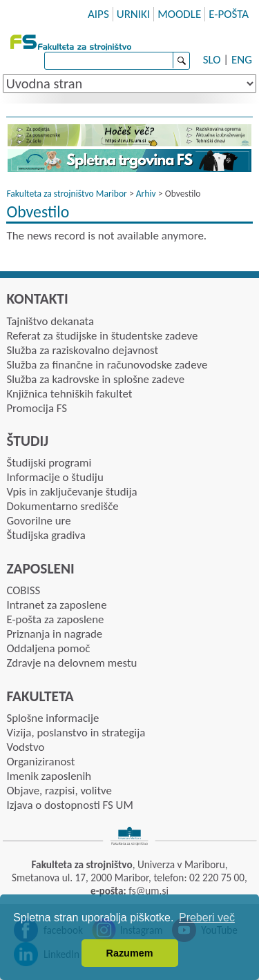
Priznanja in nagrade (54, 634)
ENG (242, 60)
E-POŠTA (229, 14)
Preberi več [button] (207, 918)
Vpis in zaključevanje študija (71, 492)
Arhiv (146, 194)
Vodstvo (25, 747)
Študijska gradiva (46, 535)
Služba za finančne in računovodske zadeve (107, 365)
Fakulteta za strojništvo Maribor (66, 194)
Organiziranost (40, 762)
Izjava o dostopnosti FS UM (69, 805)
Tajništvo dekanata (50, 321)
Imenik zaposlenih (49, 776)
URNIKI (134, 14)
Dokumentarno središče (62, 506)
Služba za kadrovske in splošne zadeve (95, 379)
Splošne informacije (52, 718)
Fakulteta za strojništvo (73, 41)
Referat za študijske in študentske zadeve (102, 336)
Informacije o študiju (55, 477)
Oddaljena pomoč (48, 648)
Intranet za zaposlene (56, 605)
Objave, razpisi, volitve (59, 791)
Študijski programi (49, 463)
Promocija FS (37, 408)
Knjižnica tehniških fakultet (69, 394)
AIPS (98, 14)
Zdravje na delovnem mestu (71, 663)
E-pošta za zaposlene (55, 619)
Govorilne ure (38, 521)
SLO (212, 60)
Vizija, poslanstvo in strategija (76, 733)
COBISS (23, 590)
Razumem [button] (130, 953)
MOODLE (179, 14)
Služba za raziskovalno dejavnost (82, 350)
